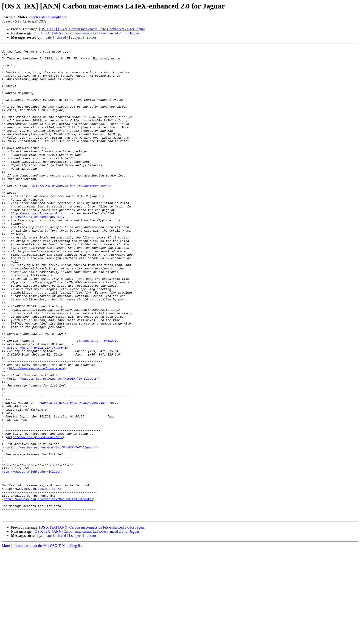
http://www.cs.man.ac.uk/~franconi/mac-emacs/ (72, 214)
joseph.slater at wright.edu (48, 17)
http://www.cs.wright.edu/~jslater (31, 557)
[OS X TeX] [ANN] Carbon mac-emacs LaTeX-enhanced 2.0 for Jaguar (92, 29)
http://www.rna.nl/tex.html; (35, 247)
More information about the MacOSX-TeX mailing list (42, 640)
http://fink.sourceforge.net (37, 251)
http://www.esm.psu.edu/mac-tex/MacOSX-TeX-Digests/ (54, 445)
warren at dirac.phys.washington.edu (73, 474)
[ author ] (92, 37)
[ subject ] (76, 37)
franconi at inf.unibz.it (97, 400)
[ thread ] (61, 37)
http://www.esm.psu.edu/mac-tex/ (37, 433)
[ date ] (49, 37)
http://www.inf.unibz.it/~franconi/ (38, 408)
